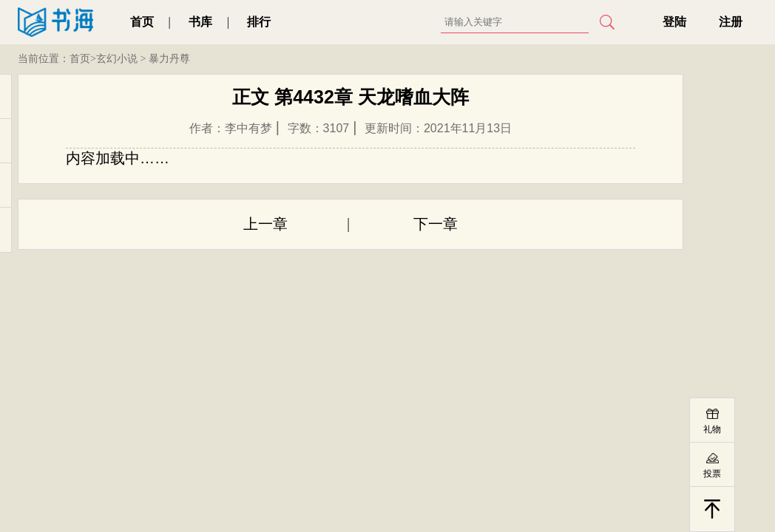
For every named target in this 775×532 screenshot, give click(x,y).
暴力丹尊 (169, 59)
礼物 (712, 429)
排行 (259, 22)
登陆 (674, 22)
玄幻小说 (117, 59)
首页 (142, 22)
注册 (731, 22)
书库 (200, 22)
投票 (712, 474)
